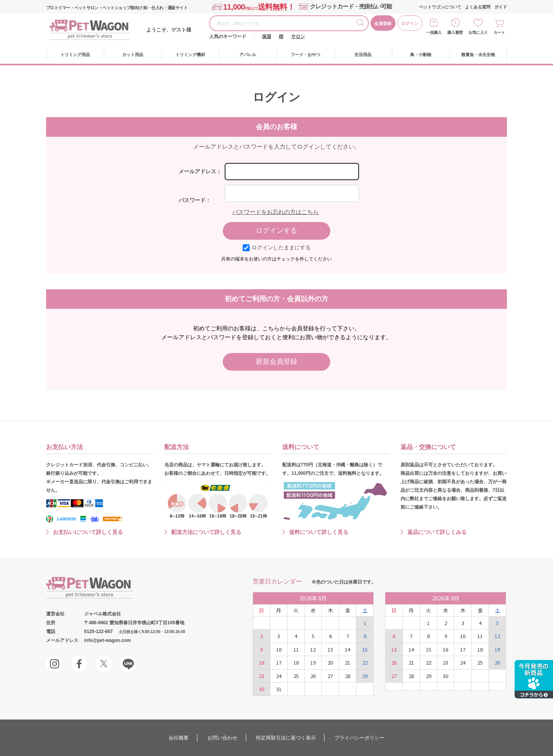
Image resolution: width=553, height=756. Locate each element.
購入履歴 (455, 32)
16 (262, 662)
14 (348, 649)
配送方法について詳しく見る (206, 532)
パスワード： (195, 200)
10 (279, 649)
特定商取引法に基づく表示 (286, 738)
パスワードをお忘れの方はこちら (276, 212)
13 (330, 649)
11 (296, 649)
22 (365, 662)
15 (365, 649)
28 (348, 676)
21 (348, 662)
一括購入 (434, 32)
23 (262, 676)
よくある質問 (478, 7)
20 (330, 662)
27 (330, 676)
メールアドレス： (200, 171)
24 (279, 676)
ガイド (501, 7)
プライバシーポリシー (359, 738)
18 (296, 662)
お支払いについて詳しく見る (88, 532)
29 (365, 676)
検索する (362, 24)
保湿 (267, 36)
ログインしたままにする (277, 247)
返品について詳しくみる (437, 532)
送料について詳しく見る (319, 532)
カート (499, 32)
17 (279, 662)
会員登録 (383, 23)
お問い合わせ (222, 738)
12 (313, 649)
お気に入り (478, 32)
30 (262, 689)
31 (279, 689)
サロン (298, 36)
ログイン (410, 23)
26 (313, 676)
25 (296, 676)
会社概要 (179, 738)
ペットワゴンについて (440, 7)
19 (313, 662)
